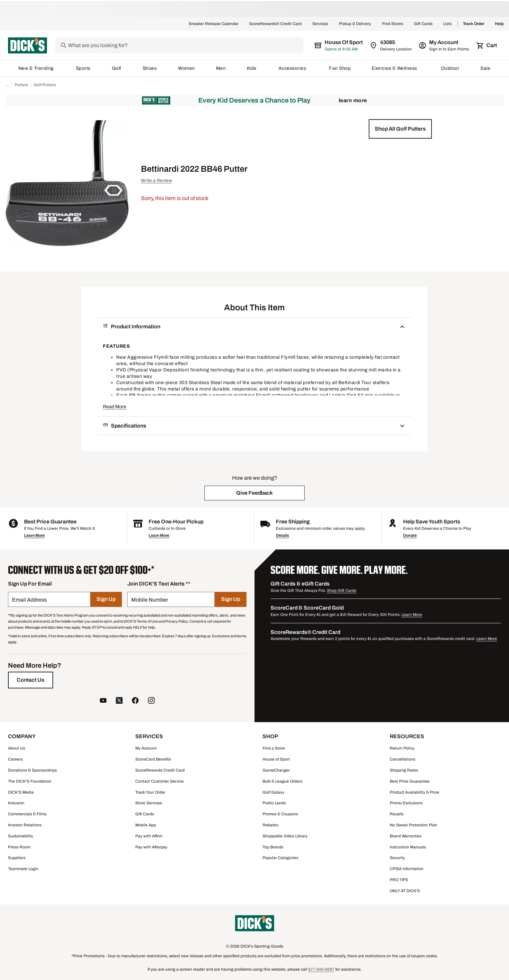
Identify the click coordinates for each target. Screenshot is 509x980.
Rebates (270, 825)
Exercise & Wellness (396, 68)
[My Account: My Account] (444, 45)
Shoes (150, 68)
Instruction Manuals (408, 847)
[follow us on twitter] (119, 701)
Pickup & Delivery (355, 24)
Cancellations (402, 759)
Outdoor (450, 68)
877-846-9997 (321, 969)
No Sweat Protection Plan (413, 825)
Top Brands (273, 847)
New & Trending (37, 68)
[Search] (185, 45)
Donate (410, 535)
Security (397, 858)
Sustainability (21, 836)
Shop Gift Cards (342, 591)
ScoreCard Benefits (153, 759)
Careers (15, 759)
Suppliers (17, 858)
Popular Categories (280, 858)
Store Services (149, 803)
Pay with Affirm (149, 836)
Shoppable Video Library (285, 836)
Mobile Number (150, 600)
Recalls (397, 814)
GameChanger (276, 770)
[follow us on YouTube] (103, 701)
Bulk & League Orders (282, 781)
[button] (400, 129)
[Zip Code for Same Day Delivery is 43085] (391, 45)
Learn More (353, 100)
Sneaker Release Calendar (214, 24)
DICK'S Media (21, 792)
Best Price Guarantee (410, 781)
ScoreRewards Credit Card (160, 770)
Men (221, 68)
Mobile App (146, 825)
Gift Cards (423, 24)
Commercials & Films (27, 814)
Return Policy (402, 748)
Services (320, 24)
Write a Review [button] (156, 181)
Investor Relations (25, 825)
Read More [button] (115, 407)
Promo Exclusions (406, 803)
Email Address (29, 600)
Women (187, 68)
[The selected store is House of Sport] (339, 45)
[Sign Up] (106, 599)
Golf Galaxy (273, 792)
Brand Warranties (406, 836)
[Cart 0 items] (487, 45)
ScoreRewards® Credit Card (275, 24)
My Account (146, 748)
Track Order (474, 24)
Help (499, 24)
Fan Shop (340, 68)
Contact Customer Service (159, 781)
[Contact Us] (31, 680)
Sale (485, 68)
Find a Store (274, 748)
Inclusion (16, 803)
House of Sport (276, 759)
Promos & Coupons (280, 814)
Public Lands (274, 803)
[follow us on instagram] (151, 701)
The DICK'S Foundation (30, 781)
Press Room (19, 847)
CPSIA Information (407, 869)
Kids (252, 68)
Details (282, 535)
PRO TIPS (399, 880)
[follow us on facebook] (135, 701)
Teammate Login (23, 869)
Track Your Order (150, 792)
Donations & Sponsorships (32, 770)
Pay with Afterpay (151, 847)
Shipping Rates (404, 770)
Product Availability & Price (414, 792)
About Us (17, 748)
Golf (117, 68)
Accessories (293, 68)
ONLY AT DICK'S (405, 891)
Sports (83, 68)
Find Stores (393, 24)
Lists (448, 24)
